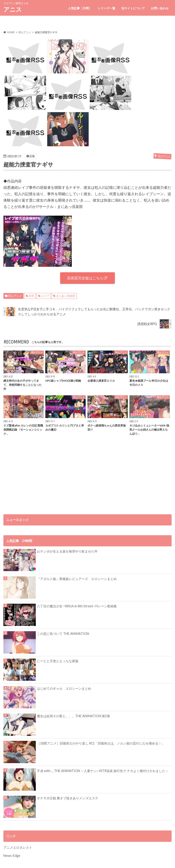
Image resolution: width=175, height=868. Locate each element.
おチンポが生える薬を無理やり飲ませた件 (67, 551)
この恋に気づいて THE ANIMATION (63, 634)
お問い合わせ (160, 8)
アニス (13, 9)
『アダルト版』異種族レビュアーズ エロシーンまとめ (77, 579)
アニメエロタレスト (18, 847)
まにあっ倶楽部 (66, 296)
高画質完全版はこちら (85, 278)
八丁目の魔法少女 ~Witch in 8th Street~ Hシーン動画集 (77, 606)
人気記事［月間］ (80, 8)
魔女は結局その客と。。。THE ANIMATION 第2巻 (73, 716)
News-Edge (12, 856)
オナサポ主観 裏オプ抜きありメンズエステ (68, 798)
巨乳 (31, 296)
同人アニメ (15, 296)
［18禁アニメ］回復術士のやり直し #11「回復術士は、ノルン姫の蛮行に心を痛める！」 (101, 743)
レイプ (45, 296)
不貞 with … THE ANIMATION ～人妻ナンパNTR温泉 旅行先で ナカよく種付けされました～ (103, 771)
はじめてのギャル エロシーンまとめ (64, 688)
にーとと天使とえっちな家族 (58, 661)
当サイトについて (133, 8)
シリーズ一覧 (106, 8)
